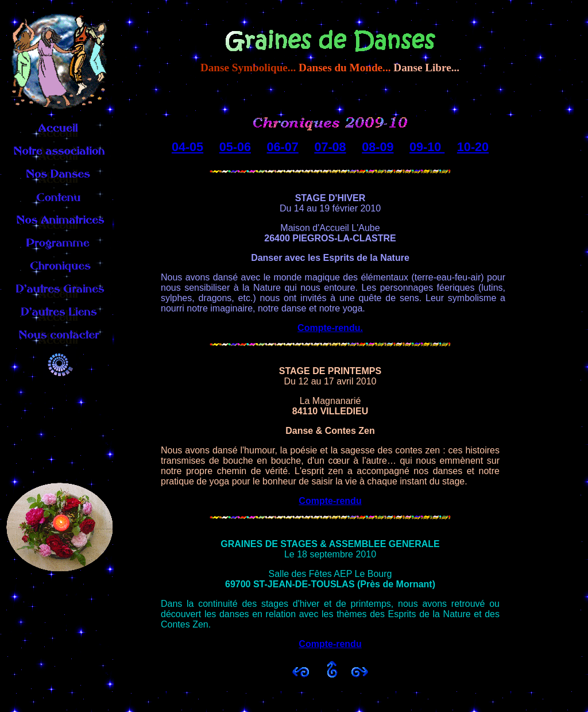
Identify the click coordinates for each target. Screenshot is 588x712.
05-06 (235, 147)
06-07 (283, 147)
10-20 (473, 147)
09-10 (427, 147)
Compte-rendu (330, 501)
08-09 (378, 147)
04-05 (187, 147)
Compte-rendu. (330, 328)
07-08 (330, 147)
